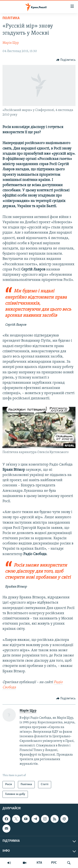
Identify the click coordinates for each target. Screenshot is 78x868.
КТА (39, 863)
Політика (11, 18)
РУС (54, 863)
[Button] (66, 60)
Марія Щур (11, 43)
